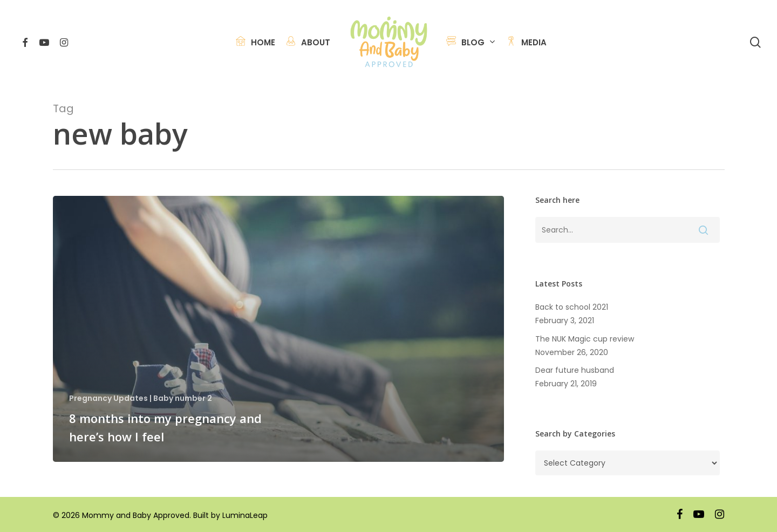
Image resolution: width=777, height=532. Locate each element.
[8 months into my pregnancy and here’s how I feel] (279, 329)
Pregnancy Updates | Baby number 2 (141, 398)
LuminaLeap (245, 515)
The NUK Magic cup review (585, 339)
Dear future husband (576, 370)
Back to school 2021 (572, 307)
